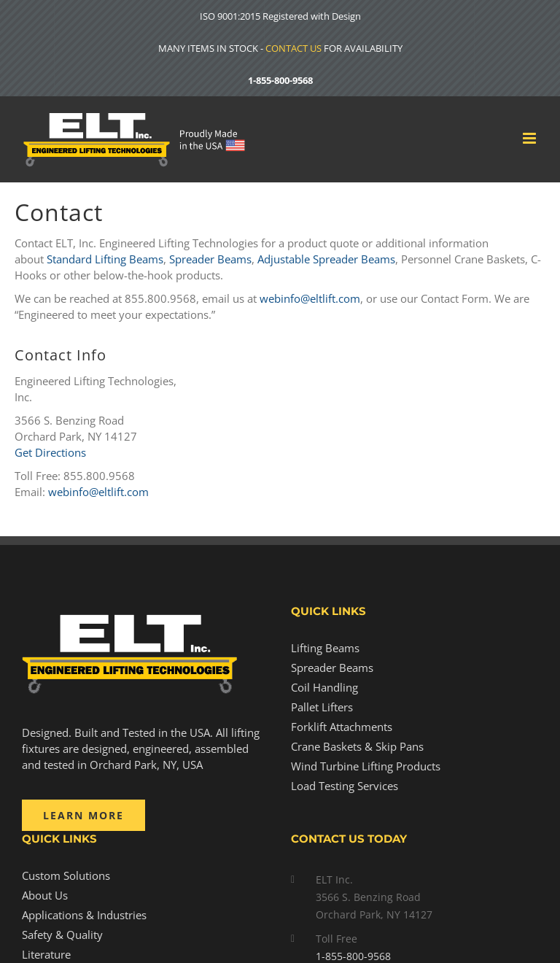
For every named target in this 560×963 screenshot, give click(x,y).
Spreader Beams (210, 259)
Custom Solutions (66, 875)
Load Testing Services (345, 786)
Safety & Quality (62, 935)
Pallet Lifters (322, 707)
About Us (45, 895)
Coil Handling (324, 687)
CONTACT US (293, 48)
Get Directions (50, 452)
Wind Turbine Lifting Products (366, 766)
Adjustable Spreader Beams (326, 259)
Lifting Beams (325, 648)
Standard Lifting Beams (105, 259)
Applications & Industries (84, 915)
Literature (46, 954)
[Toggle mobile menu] (530, 138)
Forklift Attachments (342, 727)
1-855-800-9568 (280, 80)
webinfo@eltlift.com (310, 298)
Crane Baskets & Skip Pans (357, 746)
